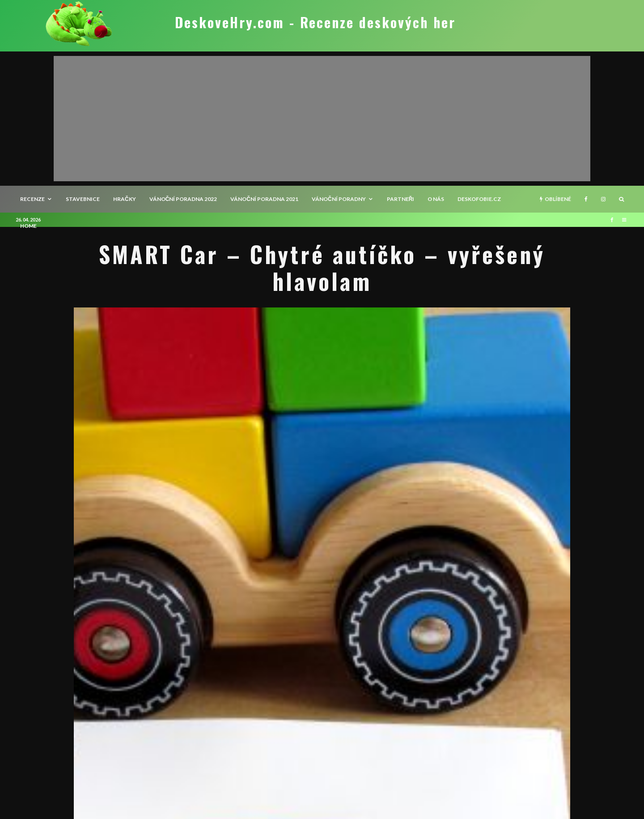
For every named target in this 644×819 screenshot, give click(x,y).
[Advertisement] (322, 119)
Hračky (125, 199)
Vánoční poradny (339, 199)
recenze (32, 199)
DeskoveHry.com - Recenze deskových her (315, 22)
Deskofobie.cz (479, 199)
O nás (436, 199)
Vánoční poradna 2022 (183, 199)
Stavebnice (83, 199)
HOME (28, 226)
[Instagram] (603, 199)
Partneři (401, 199)
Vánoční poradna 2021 (264, 199)
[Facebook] (586, 199)
